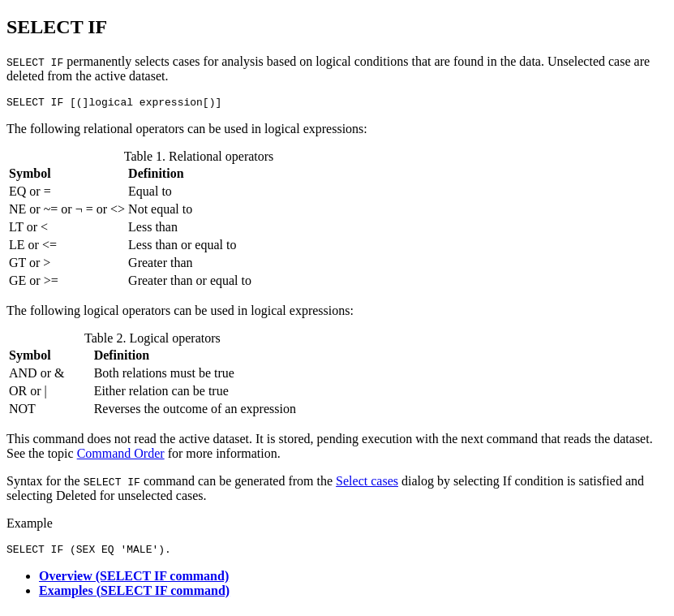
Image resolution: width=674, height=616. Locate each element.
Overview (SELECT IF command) (134, 581)
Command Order (121, 456)
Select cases (367, 483)
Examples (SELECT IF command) (134, 595)
